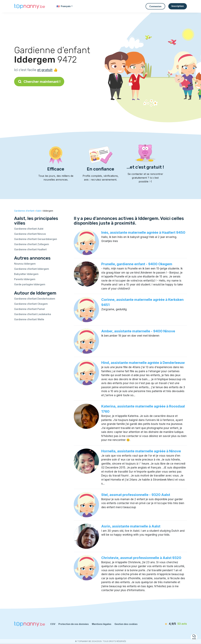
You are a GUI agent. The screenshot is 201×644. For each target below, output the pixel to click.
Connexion (155, 6)
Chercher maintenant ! (39, 82)
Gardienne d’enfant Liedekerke (33, 314)
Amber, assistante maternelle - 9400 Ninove (138, 331)
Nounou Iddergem (25, 264)
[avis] (169, 624)
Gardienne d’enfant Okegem (31, 304)
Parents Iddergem (25, 279)
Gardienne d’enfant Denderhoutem (35, 299)
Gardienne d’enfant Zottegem (32, 244)
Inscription (178, 6)
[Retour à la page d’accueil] (30, 6)
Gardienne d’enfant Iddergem (32, 269)
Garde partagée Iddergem (30, 284)
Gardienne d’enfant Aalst (29, 229)
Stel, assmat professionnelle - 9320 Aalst (136, 495)
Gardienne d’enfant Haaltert (30, 249)
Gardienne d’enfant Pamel (29, 309)
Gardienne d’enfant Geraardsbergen (36, 239)
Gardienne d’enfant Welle (29, 319)
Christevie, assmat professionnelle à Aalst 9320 (141, 558)
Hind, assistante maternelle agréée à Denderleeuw (143, 363)
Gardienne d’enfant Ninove (30, 234)
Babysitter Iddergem (26, 274)
